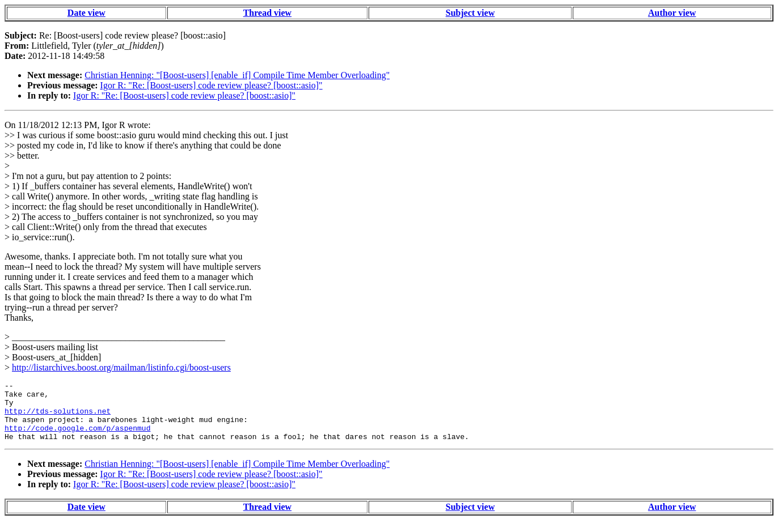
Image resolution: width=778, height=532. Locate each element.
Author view (672, 13)
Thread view (267, 13)
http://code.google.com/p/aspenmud (77, 438)
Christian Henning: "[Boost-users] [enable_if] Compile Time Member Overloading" (237, 75)
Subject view (470, 13)
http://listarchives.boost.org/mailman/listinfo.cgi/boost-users (121, 367)
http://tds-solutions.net (58, 418)
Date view (86, 13)
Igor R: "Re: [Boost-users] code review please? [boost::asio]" (212, 85)
